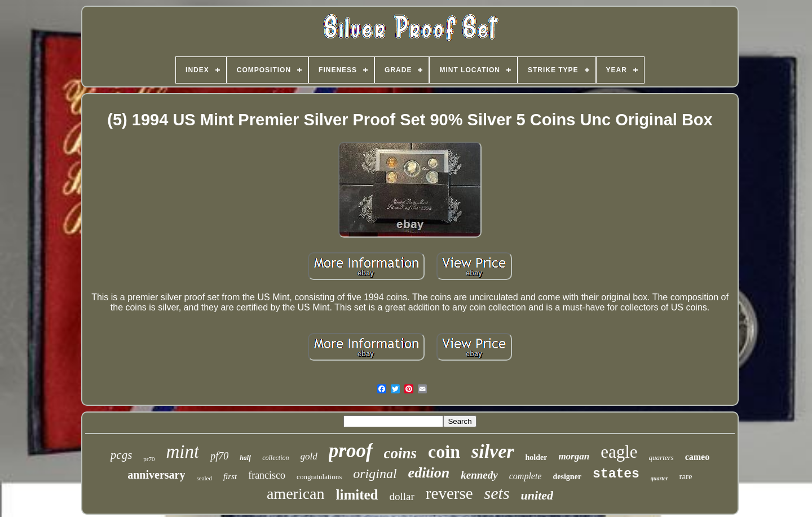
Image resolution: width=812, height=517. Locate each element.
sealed (204, 478)
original (375, 474)
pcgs (122, 455)
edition (429, 473)
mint (183, 452)
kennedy (479, 475)
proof (351, 451)
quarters (661, 457)
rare (685, 476)
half (245, 458)
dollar (402, 496)
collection (275, 458)
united (537, 495)
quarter (659, 478)
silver (493, 451)
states (616, 474)
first (230, 476)
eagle (619, 452)
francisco (267, 475)
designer (567, 477)
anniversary (156, 475)
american (296, 494)
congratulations (319, 477)
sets (497, 493)
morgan (574, 456)
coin (444, 452)
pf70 (219, 456)
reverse (449, 493)
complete (526, 476)
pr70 (149, 459)
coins (401, 453)
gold (309, 456)
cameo (698, 457)
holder (537, 457)
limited (357, 495)
